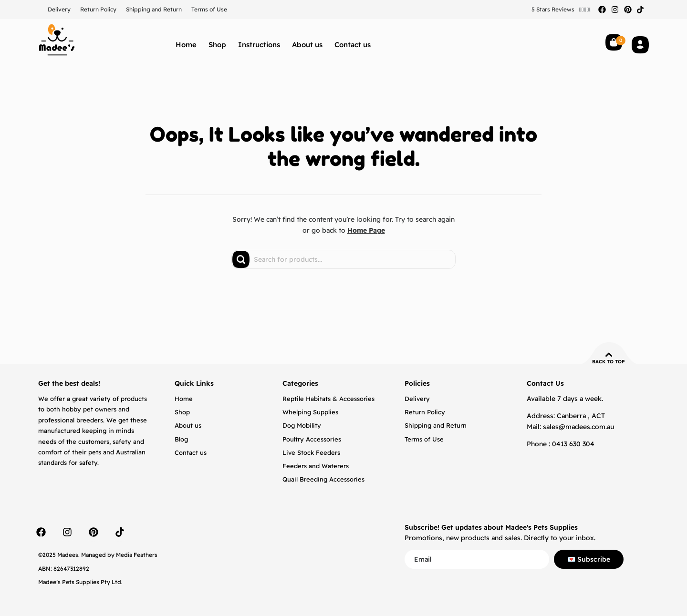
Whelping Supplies (310, 412)
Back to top (609, 362)
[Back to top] (609, 355)
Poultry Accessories (312, 439)
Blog (181, 439)
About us (307, 45)
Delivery (59, 9)
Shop (217, 45)
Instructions (259, 45)
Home (186, 45)
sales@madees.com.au (578, 427)
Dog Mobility (302, 425)
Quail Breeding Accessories (323, 479)
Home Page (366, 230)
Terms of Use (209, 9)
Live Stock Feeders (311, 452)
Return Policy (98, 9)
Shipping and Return (154, 9)
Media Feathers (137, 555)
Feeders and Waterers (316, 466)
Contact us (353, 45)
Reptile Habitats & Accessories (328, 399)
